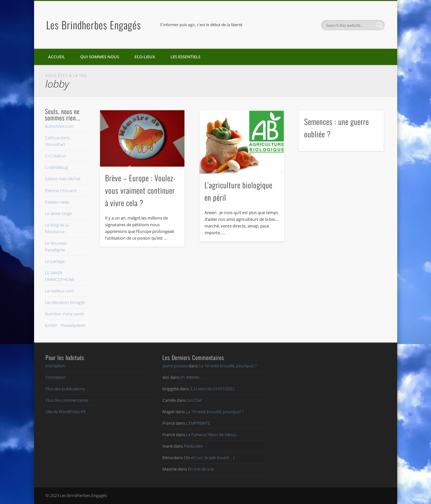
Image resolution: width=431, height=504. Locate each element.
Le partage (55, 261)
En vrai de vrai (201, 469)
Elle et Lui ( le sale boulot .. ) (209, 457)
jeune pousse (175, 366)
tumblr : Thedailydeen (65, 325)
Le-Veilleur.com (59, 291)
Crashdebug (56, 167)
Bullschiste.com (59, 126)
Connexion (56, 377)
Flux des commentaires (67, 400)
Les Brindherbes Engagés (94, 25)
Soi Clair (194, 400)
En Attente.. (191, 377)
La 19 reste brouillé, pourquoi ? (228, 366)
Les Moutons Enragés (65, 302)
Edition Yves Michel (63, 179)
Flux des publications (65, 389)
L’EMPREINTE (198, 423)
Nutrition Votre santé (64, 314)
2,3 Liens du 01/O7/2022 (212, 389)
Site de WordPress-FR (66, 412)
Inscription (55, 366)
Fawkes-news (57, 202)
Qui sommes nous (100, 57)
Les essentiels (185, 57)
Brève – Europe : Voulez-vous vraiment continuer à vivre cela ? (140, 190)
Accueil (57, 57)
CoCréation (55, 156)
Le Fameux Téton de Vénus (211, 435)
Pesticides (193, 446)
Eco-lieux (145, 57)
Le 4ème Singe (58, 213)
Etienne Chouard (61, 191)
